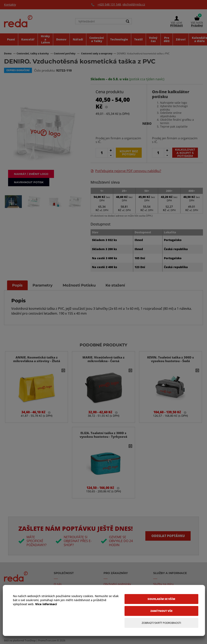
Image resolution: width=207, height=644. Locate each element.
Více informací (46, 604)
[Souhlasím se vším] (161, 599)
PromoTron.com (47, 640)
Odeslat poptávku (168, 536)
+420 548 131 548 (109, 4)
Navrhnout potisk (29, 182)
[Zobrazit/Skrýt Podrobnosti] (161, 623)
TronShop (30, 640)
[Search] (128, 21)
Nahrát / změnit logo (32, 174)
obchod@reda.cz (134, 4)
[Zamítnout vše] (161, 611)
